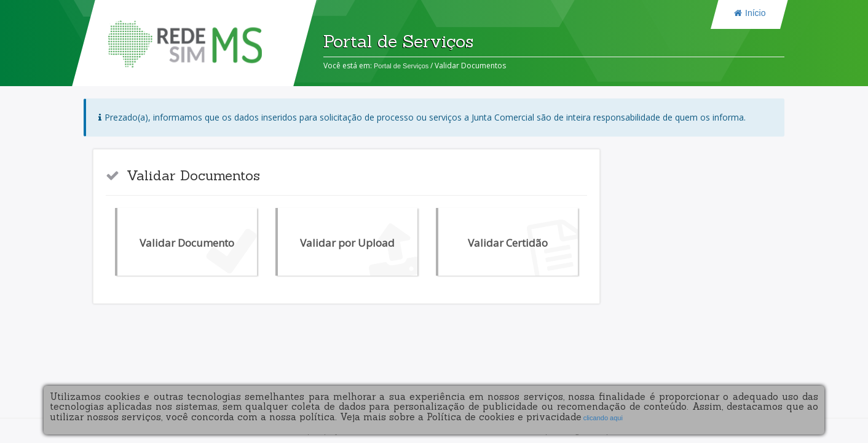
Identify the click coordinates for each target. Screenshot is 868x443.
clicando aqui (602, 418)
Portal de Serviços (401, 66)
